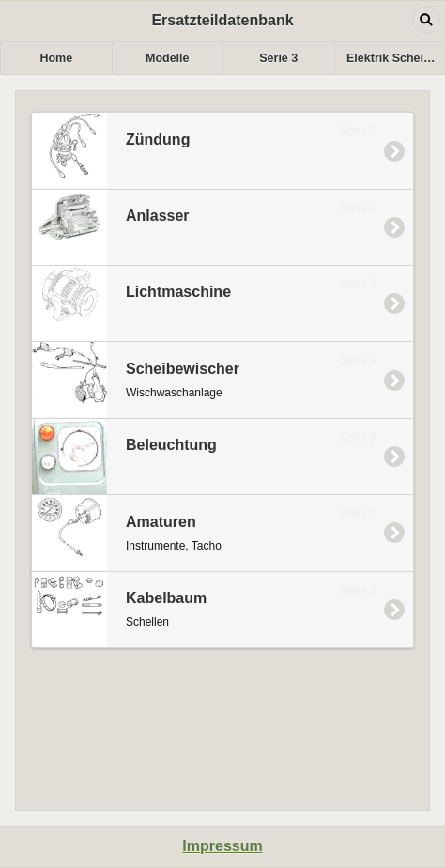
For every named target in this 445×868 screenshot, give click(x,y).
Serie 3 (278, 58)
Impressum (222, 846)
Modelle (168, 58)
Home (56, 58)
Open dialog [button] (426, 20)
